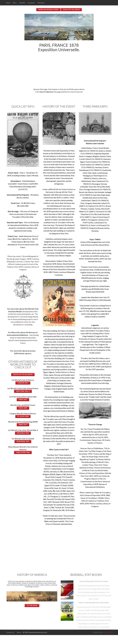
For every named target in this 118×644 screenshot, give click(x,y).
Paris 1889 (23, 408)
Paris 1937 (23, 425)
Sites (15, 3)
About (19, 632)
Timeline (22, 3)
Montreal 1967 (23, 441)
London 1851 (23, 383)
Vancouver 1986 (23, 452)
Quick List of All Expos (23, 374)
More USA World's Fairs (48, 9)
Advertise (41, 3)
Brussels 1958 (23, 433)
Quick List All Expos (71, 9)
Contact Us (10, 632)
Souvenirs (32, 3)
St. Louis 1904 (23, 416)
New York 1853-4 (23, 391)
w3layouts (108, 632)
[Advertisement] (59, 72)
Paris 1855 (23, 399)
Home (8, 3)
